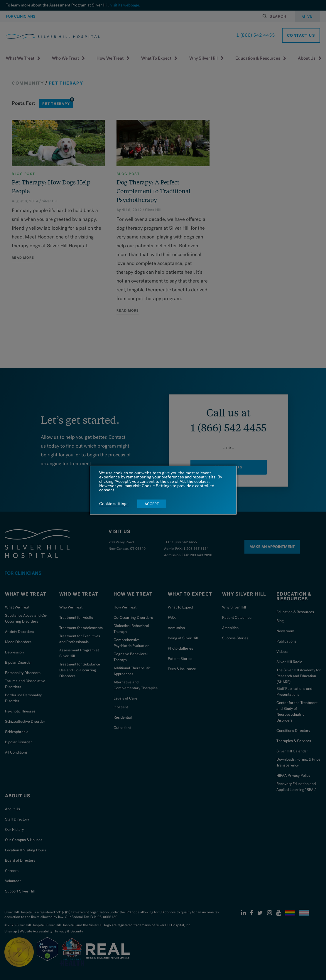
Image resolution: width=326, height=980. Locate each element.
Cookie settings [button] (114, 504)
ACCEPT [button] (152, 504)
